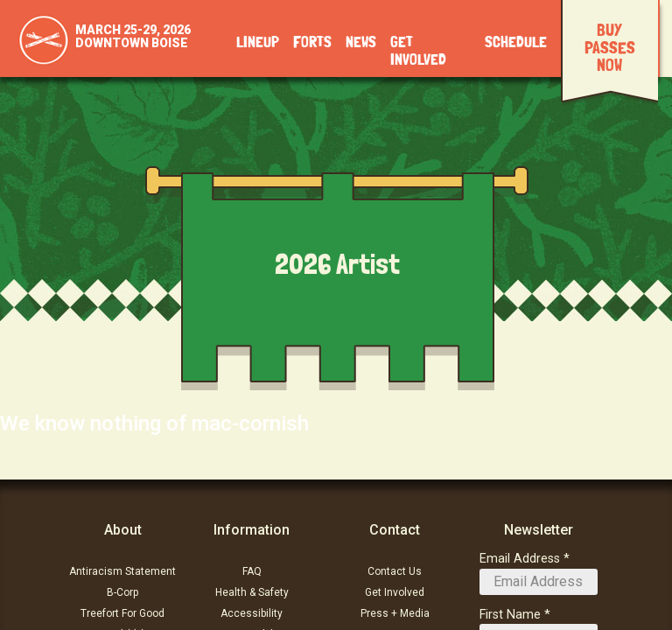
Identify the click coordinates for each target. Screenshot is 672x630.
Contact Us (395, 571)
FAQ (252, 571)
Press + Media (395, 613)
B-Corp (122, 592)
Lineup (258, 43)
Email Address (520, 559)
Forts (312, 43)
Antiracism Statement (122, 571)
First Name (510, 615)
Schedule (516, 43)
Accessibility (252, 613)
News (361, 43)
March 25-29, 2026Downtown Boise (133, 36)
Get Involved (395, 592)
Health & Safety (252, 592)
